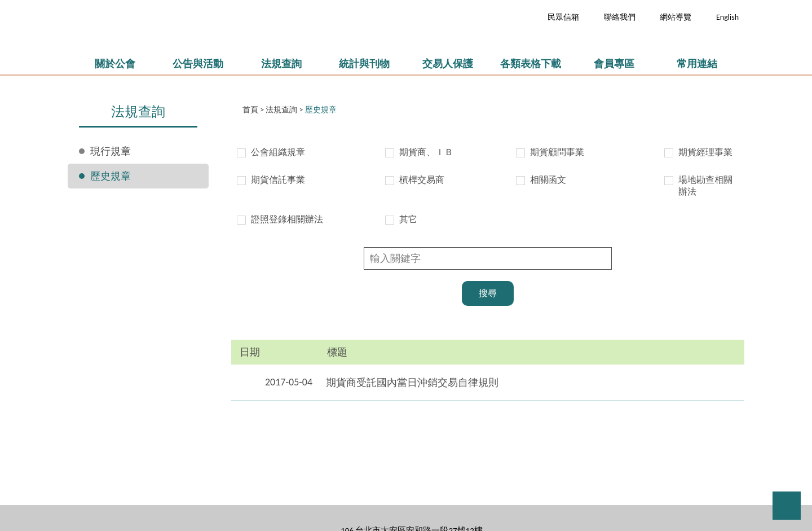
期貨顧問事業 (557, 152)
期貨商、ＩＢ (426, 152)
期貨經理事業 (705, 152)
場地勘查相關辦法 (705, 186)
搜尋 (488, 293)
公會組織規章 (278, 152)
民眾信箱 (563, 17)
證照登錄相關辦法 (287, 219)
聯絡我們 (620, 17)
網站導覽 (676, 17)
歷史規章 (111, 176)
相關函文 (548, 180)
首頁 (250, 110)
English (727, 17)
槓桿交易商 (422, 180)
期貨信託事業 (278, 180)
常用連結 (697, 64)
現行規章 (111, 151)
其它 (408, 219)
